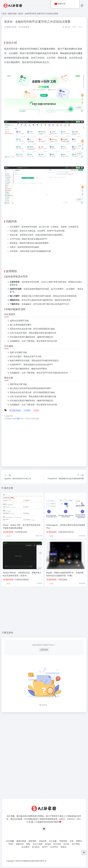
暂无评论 (9, 633)
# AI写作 (27, 410)
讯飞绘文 (36, 847)
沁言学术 (54, 847)
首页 (5, 14)
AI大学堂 (57, 844)
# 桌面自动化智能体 (22, 580)
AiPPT (45, 847)
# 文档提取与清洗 (21, 532)
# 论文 (36, 410)
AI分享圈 (10, 841)
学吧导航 (63, 841)
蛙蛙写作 (20, 844)
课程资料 (32, 841)
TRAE (11, 844)
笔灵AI (63, 847)
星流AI (48, 844)
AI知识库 (43, 841)
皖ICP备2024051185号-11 (37, 861)
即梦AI (79, 841)
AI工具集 (53, 841)
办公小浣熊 (38, 844)
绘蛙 (28, 844)
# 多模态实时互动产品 (66, 532)
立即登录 (44, 650)
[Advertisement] (44, 442)
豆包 (72, 841)
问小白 (66, 844)
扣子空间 (76, 844)
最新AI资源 (12, 14)
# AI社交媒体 (63, 580)
